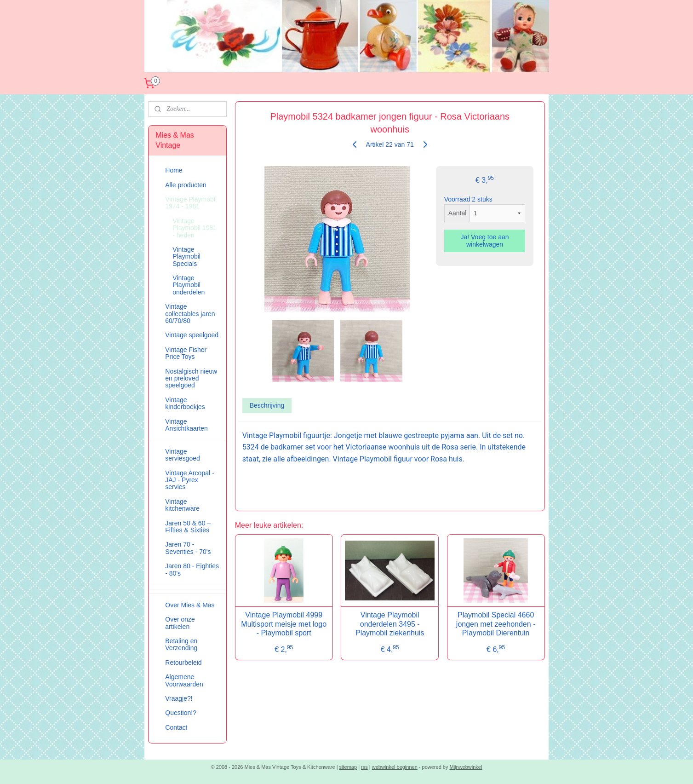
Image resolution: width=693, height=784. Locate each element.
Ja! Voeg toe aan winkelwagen (485, 241)
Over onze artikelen (180, 623)
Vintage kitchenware (182, 505)
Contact (176, 727)
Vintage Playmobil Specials (186, 257)
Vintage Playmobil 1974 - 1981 (191, 203)
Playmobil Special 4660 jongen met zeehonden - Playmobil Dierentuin (496, 624)
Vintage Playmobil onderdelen (189, 285)
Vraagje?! (179, 698)
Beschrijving (267, 405)
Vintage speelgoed (192, 335)
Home (174, 170)
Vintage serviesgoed (183, 455)
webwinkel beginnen (395, 767)
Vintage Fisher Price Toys (186, 353)
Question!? (181, 713)
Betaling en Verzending (181, 644)
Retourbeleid (183, 663)
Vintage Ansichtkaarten (186, 425)
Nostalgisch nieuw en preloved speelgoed (191, 378)
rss (364, 767)
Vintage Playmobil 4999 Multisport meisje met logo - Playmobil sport (284, 624)
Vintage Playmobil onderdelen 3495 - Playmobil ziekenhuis (390, 624)
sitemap (348, 767)
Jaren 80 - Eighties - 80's (192, 569)
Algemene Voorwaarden (184, 680)
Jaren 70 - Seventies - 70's (188, 548)
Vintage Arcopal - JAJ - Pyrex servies (189, 480)
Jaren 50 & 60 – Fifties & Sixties (188, 527)
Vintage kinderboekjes (185, 403)
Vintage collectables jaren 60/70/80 (190, 314)
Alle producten (186, 185)
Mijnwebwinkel (466, 767)
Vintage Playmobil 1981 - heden (195, 228)
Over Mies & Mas (190, 605)
